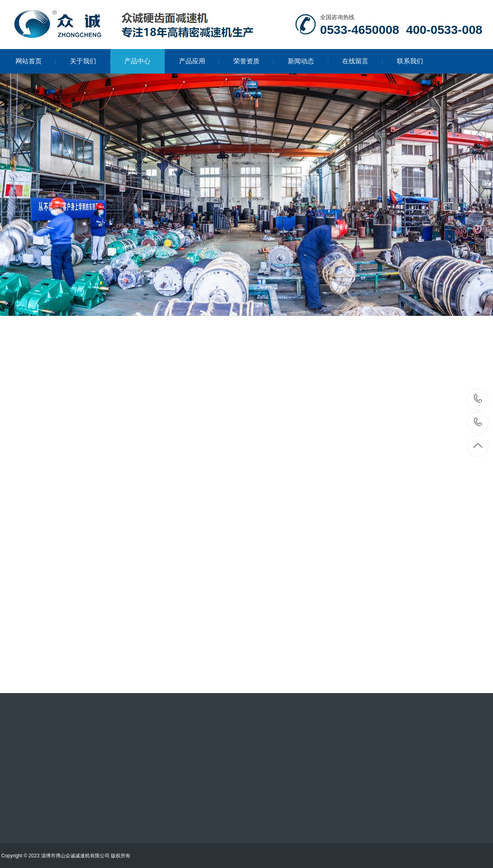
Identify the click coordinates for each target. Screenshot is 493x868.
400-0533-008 (478, 423)
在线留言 (362, 61)
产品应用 (199, 61)
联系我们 (410, 61)
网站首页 (36, 61)
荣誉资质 (254, 61)
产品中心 (137, 61)
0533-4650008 (478, 399)
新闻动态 (308, 61)
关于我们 (90, 61)
